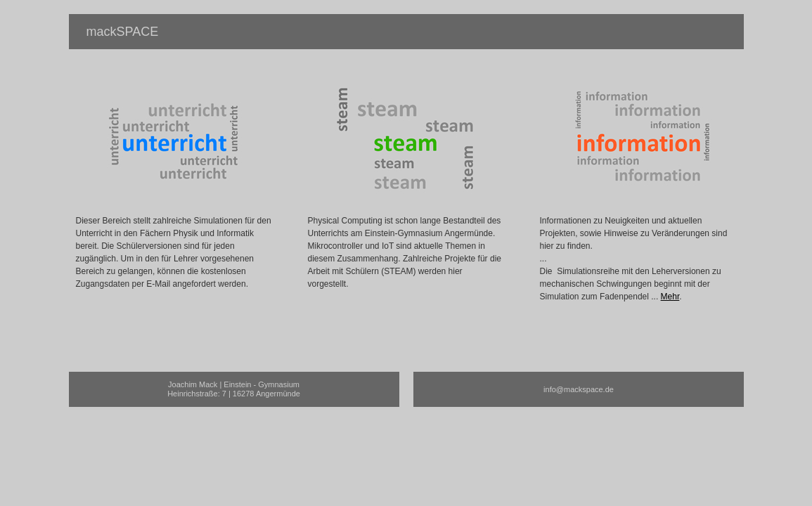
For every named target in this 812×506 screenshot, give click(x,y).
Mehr (670, 297)
